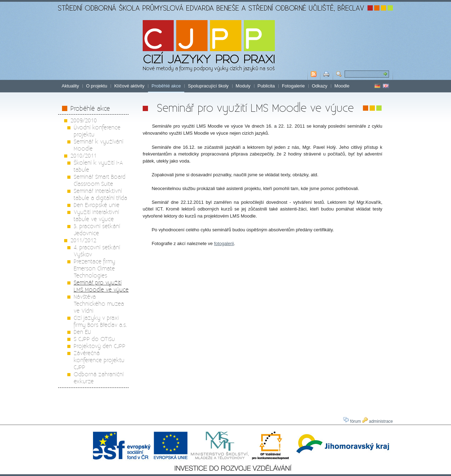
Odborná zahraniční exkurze (99, 377)
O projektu (97, 86)
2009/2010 (84, 120)
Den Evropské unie (97, 205)
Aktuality (70, 86)
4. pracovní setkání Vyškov (97, 251)
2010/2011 (84, 155)
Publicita (266, 86)
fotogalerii (224, 243)
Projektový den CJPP (100, 346)
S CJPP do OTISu (94, 339)
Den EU (82, 332)
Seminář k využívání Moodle (98, 145)
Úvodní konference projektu (97, 131)
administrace (378, 421)
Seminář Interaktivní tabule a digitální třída (100, 194)
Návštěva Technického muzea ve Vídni (99, 303)
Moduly (243, 86)
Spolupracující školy (208, 86)
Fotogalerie (293, 86)
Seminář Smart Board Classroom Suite (100, 180)
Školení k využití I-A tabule (98, 166)
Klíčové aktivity (129, 86)
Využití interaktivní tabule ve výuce (96, 215)
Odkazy (320, 86)
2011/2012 (83, 240)
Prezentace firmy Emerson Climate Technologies (94, 268)
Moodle (342, 86)
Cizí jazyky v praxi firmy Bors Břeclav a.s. (100, 321)
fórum (352, 421)
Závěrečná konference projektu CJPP (99, 360)
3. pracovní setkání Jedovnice (97, 229)
